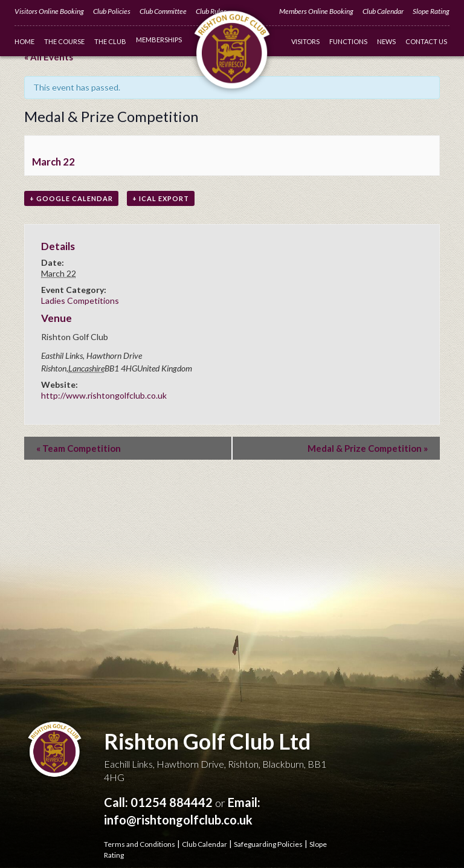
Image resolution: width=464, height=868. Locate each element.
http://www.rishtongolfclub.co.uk (104, 395)
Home (24, 41)
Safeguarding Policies (268, 844)
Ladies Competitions (80, 301)
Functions (348, 41)
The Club (110, 41)
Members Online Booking (316, 11)
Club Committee (163, 11)
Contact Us (426, 41)
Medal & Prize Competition (368, 448)
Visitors (305, 41)
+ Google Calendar (71, 198)
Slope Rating (431, 11)
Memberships (159, 40)
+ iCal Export (161, 198)
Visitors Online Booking (49, 11)
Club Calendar (383, 11)
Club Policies (112, 11)
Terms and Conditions (140, 844)
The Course (64, 41)
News (386, 41)
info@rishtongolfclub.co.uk (178, 820)
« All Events (49, 57)
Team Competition (79, 448)
